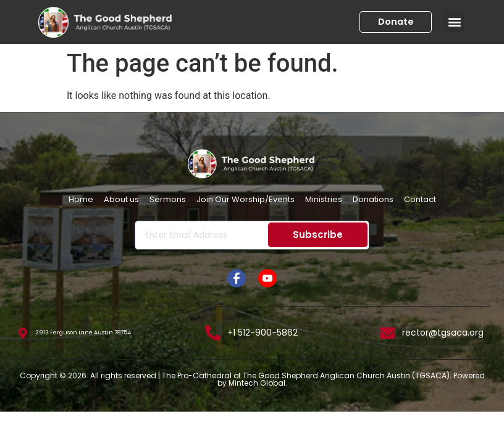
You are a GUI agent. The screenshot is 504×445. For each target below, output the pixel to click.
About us (121, 199)
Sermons (168, 199)
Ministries (324, 199)
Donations (373, 199)
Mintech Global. (258, 383)
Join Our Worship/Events (246, 199)
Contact (420, 199)
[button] (454, 22)
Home (81, 199)
